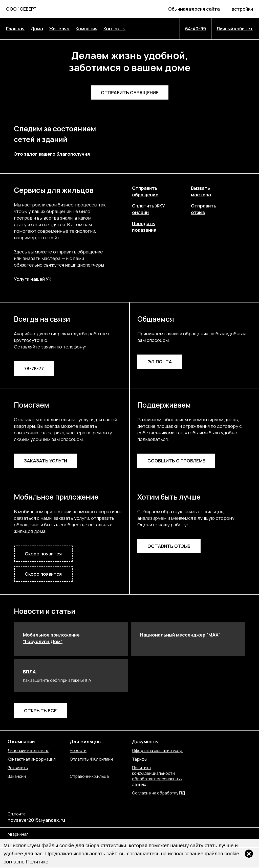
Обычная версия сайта (194, 9)
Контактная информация (32, 759)
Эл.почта (160, 362)
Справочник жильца (89, 776)
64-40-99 (196, 29)
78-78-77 (34, 368)
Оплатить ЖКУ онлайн (91, 759)
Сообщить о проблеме (176, 461)
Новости (78, 750)
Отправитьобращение (145, 191)
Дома (37, 29)
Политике (37, 862)
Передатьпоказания (144, 227)
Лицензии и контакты (28, 750)
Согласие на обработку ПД (158, 793)
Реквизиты (18, 768)
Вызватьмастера (201, 191)
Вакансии (17, 776)
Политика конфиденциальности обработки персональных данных (157, 776)
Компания (87, 29)
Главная (15, 29)
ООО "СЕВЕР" (21, 9)
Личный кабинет (235, 29)
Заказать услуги (46, 461)
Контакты (114, 29)
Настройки (241, 9)
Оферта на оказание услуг (158, 750)
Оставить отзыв (169, 546)
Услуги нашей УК (33, 279)
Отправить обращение (130, 92)
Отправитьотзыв (204, 209)
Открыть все (40, 711)
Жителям (59, 29)
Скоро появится (43, 554)
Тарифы (140, 759)
